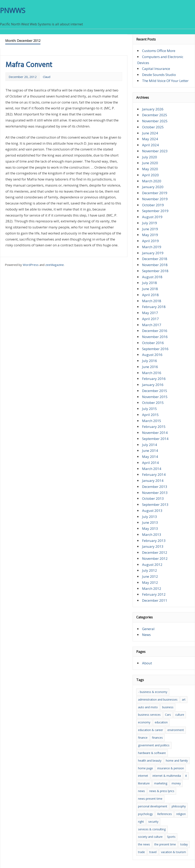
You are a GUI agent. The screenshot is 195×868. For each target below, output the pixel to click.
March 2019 (152, 247)
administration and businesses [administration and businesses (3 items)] (158, 699)
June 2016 (150, 367)
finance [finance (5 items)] (143, 738)
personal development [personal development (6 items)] (153, 806)
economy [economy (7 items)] (144, 722)
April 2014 (150, 463)
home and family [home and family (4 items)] (177, 761)
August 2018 (152, 277)
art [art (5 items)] (184, 699)
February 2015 (154, 427)
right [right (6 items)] (141, 822)
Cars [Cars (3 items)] (168, 715)
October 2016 (153, 343)
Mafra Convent (29, 65)
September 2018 (155, 271)
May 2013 (150, 528)
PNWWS (13, 10)
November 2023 (155, 151)
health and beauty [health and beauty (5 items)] (150, 761)
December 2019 (155, 193)
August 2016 (152, 355)
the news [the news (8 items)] (144, 844)
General (148, 629)
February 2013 (154, 541)
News (146, 635)
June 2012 (150, 576)
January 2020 (153, 187)
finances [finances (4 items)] (157, 738)
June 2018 (150, 289)
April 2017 (150, 319)
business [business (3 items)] (168, 707)
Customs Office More (159, 51)
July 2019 (150, 223)
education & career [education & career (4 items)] (151, 730)
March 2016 (152, 373)
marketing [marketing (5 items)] (161, 783)
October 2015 (153, 403)
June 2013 (150, 522)
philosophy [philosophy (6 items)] (179, 806)
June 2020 (150, 163)
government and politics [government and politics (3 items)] (154, 745)
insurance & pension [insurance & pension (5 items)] (171, 768)
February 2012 (154, 594)
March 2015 (152, 421)
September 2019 (155, 211)
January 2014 (153, 481)
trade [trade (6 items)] (141, 852)
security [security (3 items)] (153, 822)
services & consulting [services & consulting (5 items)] (152, 829)
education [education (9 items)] (161, 722)
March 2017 (152, 325)
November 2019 (155, 199)
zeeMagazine (55, 265)
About (147, 663)
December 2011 (155, 600)
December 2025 (155, 115)
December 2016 (155, 331)
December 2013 (155, 487)
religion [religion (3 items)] (181, 814)
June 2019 (150, 229)
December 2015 (155, 391)
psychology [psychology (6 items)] (145, 814)
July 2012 (150, 570)
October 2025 (153, 127)
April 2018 (150, 295)
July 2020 (150, 157)
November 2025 (155, 121)
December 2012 (155, 552)
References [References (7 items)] (165, 814)
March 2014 (152, 469)
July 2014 (150, 445)
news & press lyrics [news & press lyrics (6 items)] (162, 791)
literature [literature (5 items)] (144, 783)
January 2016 (153, 385)
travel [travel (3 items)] (153, 852)
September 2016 (155, 349)
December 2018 (155, 259)
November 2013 (155, 493)
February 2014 (154, 474)
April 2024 (150, 145)
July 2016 (150, 361)
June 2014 (150, 451)
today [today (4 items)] (184, 844)
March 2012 (152, 589)
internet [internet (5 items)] (143, 776)
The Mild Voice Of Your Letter (165, 81)
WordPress (31, 265)
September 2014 (155, 439)
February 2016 (154, 379)
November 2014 (155, 433)
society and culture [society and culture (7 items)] (150, 837)
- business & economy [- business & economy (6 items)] (153, 692)
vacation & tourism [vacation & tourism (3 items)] (173, 852)
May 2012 (150, 582)
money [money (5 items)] (176, 783)
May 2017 (150, 313)
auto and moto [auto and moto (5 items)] (148, 707)
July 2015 (150, 409)
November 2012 (155, 558)
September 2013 (155, 505)
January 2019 (153, 253)
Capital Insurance (156, 69)
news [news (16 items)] (141, 791)
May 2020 (150, 169)
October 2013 (153, 498)
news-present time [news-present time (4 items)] (150, 799)
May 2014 (150, 457)
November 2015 (155, 397)
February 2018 (154, 307)
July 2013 (150, 517)
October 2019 (153, 205)
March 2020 (152, 181)
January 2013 (153, 546)
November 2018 (155, 265)
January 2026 (153, 109)
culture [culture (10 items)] (180, 715)
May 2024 (150, 139)
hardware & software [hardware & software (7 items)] (152, 753)
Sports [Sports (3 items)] (171, 837)
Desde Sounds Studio (159, 75)
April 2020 (150, 175)
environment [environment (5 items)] (176, 730)
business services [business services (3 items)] (149, 715)
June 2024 (150, 133)
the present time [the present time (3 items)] (165, 844)
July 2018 (150, 283)
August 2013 (152, 511)
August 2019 (152, 217)
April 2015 (150, 415)
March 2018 (152, 301)
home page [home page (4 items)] (145, 768)
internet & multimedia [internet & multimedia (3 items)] (167, 776)
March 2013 (152, 535)
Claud (47, 77)
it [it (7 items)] (186, 776)
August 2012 (152, 565)
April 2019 (150, 241)
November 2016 (155, 337)
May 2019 (150, 235)
